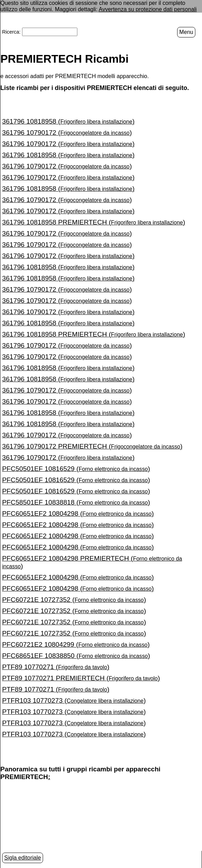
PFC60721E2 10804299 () (76, 644)
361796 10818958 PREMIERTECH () (94, 222)
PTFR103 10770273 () (74, 700)
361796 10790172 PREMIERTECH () (92, 446)
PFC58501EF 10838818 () (76, 502)
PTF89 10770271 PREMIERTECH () (81, 678)
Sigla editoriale (23, 858)
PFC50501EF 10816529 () (76, 469)
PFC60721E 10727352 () (74, 600)
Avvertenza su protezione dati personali (148, 9)
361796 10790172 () (67, 133)
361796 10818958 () (68, 121)
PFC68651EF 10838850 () (76, 656)
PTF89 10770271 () (56, 667)
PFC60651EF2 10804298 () (78, 513)
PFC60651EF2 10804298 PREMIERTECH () (92, 562)
